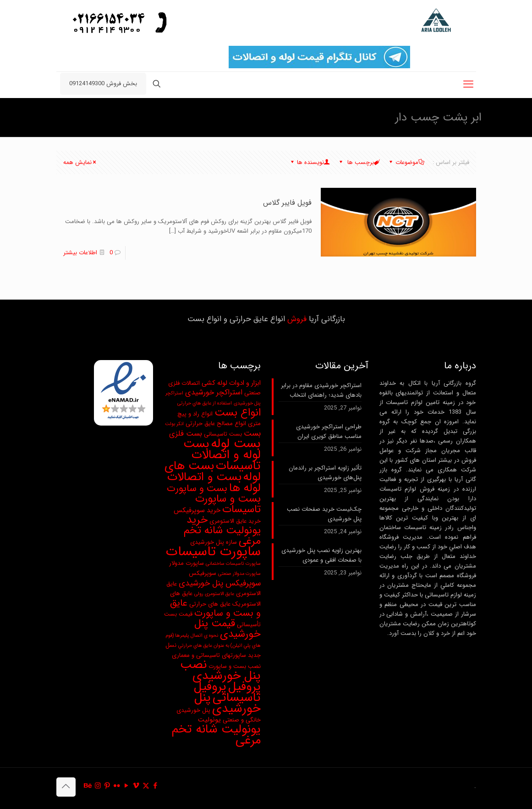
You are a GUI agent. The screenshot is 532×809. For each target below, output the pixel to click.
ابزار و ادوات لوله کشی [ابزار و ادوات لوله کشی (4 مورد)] (231, 383)
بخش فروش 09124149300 (103, 84)
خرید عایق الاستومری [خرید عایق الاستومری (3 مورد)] (235, 521)
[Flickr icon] (117, 786)
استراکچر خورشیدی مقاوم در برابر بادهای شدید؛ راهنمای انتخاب (321, 390)
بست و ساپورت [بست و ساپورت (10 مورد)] (197, 489)
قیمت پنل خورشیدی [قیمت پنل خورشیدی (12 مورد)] (228, 629)
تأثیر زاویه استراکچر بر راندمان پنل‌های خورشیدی (325, 473)
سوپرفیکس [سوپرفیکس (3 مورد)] (203, 573)
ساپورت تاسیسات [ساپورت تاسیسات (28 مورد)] (213, 552)
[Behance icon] (88, 786)
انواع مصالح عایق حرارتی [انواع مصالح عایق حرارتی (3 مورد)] (216, 424)
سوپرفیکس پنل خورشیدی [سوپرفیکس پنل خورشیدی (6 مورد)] (220, 583)
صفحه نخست (135, 117)
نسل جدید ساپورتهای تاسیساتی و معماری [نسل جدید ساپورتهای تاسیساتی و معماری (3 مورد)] (213, 650)
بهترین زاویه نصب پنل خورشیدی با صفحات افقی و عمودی (321, 555)
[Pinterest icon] (107, 786)
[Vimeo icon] (136, 786)
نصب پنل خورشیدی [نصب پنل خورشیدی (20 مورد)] (220, 670)
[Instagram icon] (98, 786)
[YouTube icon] (127, 786)
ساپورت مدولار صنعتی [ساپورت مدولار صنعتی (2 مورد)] (239, 574)
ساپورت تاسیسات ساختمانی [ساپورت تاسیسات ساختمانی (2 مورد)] (233, 564)
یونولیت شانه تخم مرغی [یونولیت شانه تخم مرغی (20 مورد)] (216, 735)
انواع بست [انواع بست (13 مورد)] (238, 413)
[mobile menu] (468, 85)
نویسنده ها (310, 162)
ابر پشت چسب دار (78, 117)
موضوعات (406, 162)
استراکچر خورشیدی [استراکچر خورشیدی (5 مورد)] (214, 393)
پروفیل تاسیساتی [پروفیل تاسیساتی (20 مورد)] (227, 692)
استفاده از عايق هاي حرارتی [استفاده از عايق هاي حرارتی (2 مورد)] (205, 403)
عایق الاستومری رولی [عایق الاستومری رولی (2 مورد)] (214, 594)
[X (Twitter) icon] (146, 786)
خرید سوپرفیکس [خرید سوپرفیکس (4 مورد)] (197, 511)
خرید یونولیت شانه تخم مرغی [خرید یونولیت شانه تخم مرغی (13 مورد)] (222, 530)
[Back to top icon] (66, 787)
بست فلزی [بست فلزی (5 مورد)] (186, 434)
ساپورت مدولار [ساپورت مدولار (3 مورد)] (186, 563)
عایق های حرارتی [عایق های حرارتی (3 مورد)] (210, 604)
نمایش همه (80, 162)
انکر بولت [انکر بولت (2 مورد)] (174, 424)
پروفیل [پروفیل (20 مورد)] (244, 687)
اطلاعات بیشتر (80, 253)
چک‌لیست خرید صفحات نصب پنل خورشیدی (324, 514)
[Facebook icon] (156, 786)
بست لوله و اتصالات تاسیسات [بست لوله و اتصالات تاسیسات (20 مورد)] (222, 455)
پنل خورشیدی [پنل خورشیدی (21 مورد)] (228, 703)
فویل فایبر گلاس (287, 203)
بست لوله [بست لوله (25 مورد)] (236, 444)
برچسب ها (359, 162)
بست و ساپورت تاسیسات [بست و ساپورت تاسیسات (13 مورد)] (228, 504)
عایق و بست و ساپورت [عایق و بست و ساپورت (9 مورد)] (215, 608)
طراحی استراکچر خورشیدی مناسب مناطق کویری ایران (329, 432)
